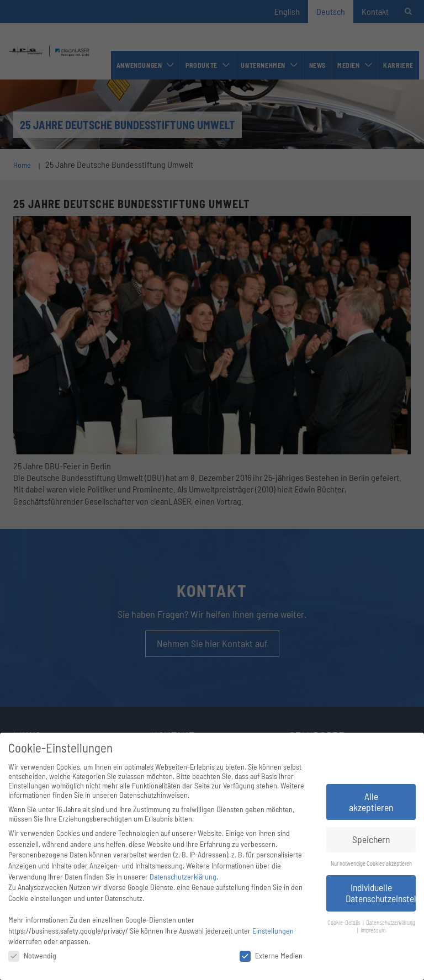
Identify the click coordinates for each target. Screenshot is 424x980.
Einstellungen (273, 931)
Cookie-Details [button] (344, 922)
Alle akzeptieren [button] (371, 802)
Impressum (373, 930)
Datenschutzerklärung (183, 876)
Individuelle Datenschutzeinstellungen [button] (381, 893)
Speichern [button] (371, 839)
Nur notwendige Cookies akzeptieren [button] (371, 863)
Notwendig (32, 955)
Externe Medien (271, 955)
